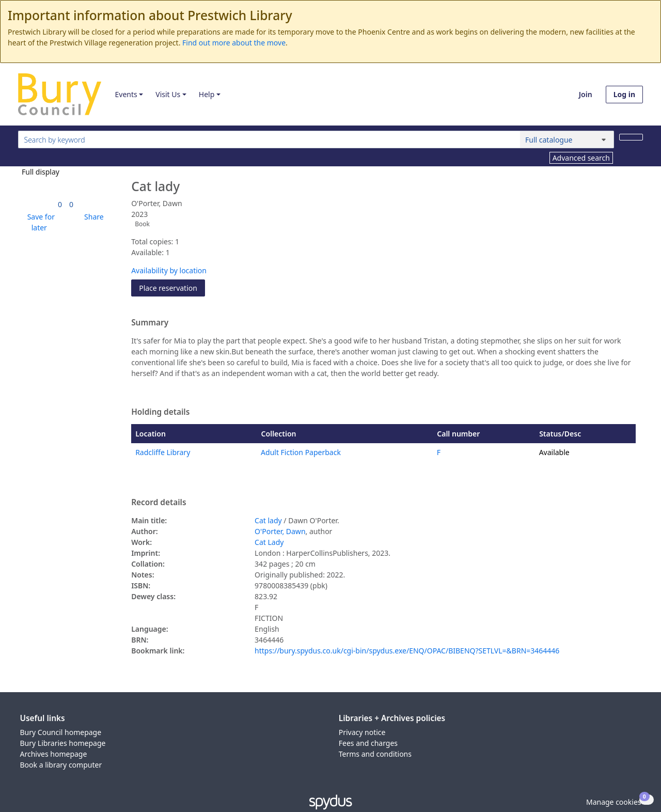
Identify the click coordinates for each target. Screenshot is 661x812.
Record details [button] (159, 503)
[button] (39, 222)
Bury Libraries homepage (63, 743)
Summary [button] (150, 323)
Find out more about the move (234, 43)
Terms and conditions (375, 754)
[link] (60, 204)
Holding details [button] (160, 412)
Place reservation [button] (172, 287)
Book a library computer (61, 765)
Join (586, 94)
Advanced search (581, 158)
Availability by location (169, 270)
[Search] (631, 137)
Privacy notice (362, 732)
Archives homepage (54, 754)
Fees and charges (368, 743)
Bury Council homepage (61, 732)
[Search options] (567, 139)
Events (126, 94)
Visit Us (168, 94)
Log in (624, 94)
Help (207, 94)
